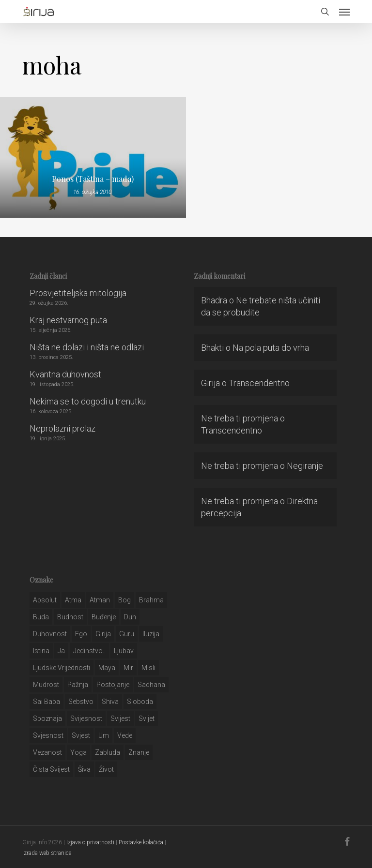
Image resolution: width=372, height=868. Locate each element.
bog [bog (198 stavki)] (124, 600)
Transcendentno (259, 383)
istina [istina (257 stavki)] (41, 651)
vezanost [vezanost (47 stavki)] (47, 752)
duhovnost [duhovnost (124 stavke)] (50, 634)
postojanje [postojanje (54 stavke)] (113, 685)
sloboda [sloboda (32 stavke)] (140, 702)
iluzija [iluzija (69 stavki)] (151, 634)
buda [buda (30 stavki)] (41, 617)
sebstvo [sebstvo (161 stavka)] (81, 702)
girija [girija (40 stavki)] (103, 634)
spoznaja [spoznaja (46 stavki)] (47, 718)
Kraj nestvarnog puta (68, 320)
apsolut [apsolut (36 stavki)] (45, 600)
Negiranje (305, 466)
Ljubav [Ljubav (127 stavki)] (124, 651)
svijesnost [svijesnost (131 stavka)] (86, 718)
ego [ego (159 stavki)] (81, 634)
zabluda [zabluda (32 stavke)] (108, 752)
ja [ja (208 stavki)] (61, 651)
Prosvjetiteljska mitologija (78, 293)
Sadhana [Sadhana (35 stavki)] (151, 685)
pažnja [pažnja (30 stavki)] (78, 685)
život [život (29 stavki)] (106, 769)
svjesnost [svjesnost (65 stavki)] (48, 735)
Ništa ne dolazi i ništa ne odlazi (87, 347)
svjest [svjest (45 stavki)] (81, 735)
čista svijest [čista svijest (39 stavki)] (51, 769)
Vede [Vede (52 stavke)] (125, 735)
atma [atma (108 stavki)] (73, 600)
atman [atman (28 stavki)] (100, 600)
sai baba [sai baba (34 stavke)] (46, 702)
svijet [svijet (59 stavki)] (147, 718)
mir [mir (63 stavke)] (128, 668)
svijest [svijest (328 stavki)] (120, 718)
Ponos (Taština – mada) (93, 179)
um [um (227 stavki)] (104, 735)
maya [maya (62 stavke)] (107, 668)
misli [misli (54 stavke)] (148, 668)
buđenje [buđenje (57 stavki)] (104, 617)
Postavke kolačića (141, 842)
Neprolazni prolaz (62, 428)
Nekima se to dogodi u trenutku (88, 401)
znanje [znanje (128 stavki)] (139, 752)
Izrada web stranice (47, 853)
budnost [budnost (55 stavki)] (70, 617)
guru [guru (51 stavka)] (127, 634)
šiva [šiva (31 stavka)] (84, 769)
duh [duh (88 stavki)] (130, 617)
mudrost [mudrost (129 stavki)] (46, 685)
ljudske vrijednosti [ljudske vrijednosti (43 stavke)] (62, 668)
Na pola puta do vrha (271, 348)
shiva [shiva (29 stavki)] (110, 702)
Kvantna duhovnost (65, 374)
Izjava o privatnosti (90, 842)
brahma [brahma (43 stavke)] (151, 600)
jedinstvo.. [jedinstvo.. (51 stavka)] (89, 651)
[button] (344, 12)
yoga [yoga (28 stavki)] (78, 752)
